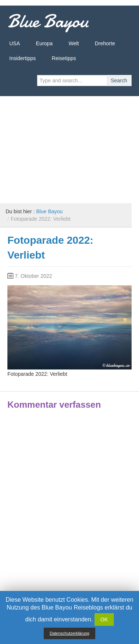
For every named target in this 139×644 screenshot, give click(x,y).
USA (15, 43)
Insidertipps (23, 58)
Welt (74, 43)
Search (119, 80)
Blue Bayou (48, 21)
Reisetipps (64, 58)
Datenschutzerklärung (69, 633)
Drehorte (105, 43)
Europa (44, 43)
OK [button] (104, 620)
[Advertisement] (69, 147)
